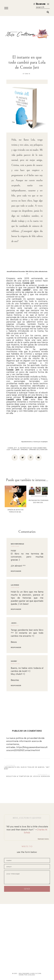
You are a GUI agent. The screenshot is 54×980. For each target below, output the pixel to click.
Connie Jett (12, 448)
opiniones (24, 450)
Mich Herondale (17, 544)
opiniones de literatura (38, 450)
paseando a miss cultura (32, 973)
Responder (16, 571)
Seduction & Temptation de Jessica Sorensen (28, 776)
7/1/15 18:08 (15, 587)
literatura (15, 450)
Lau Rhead (15, 585)
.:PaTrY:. (14, 623)
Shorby (14, 661)
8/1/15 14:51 (15, 626)
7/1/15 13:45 (15, 546)
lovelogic (31, 975)
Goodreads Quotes (43, 839)
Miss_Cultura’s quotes (27, 818)
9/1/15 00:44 (15, 664)
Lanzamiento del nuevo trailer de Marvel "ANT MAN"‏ (27, 768)
